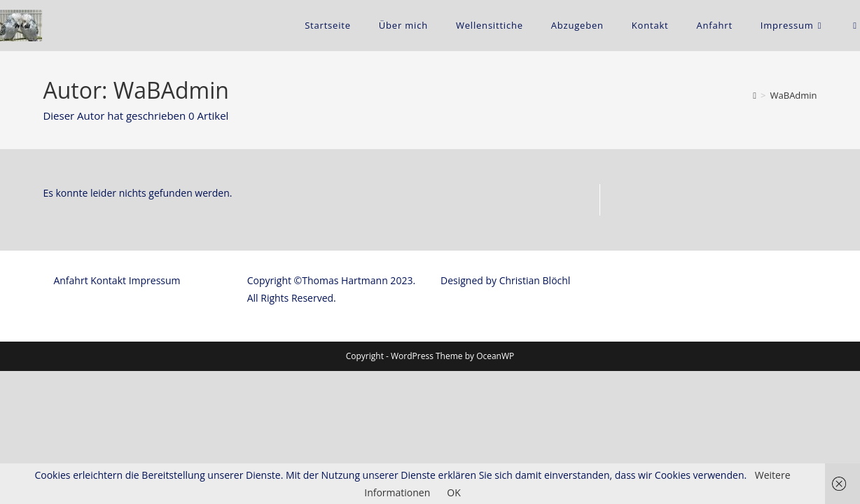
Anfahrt (70, 413)
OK (453, 492)
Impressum (155, 413)
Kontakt (108, 413)
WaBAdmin (794, 95)
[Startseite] (755, 95)
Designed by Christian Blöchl (505, 413)
